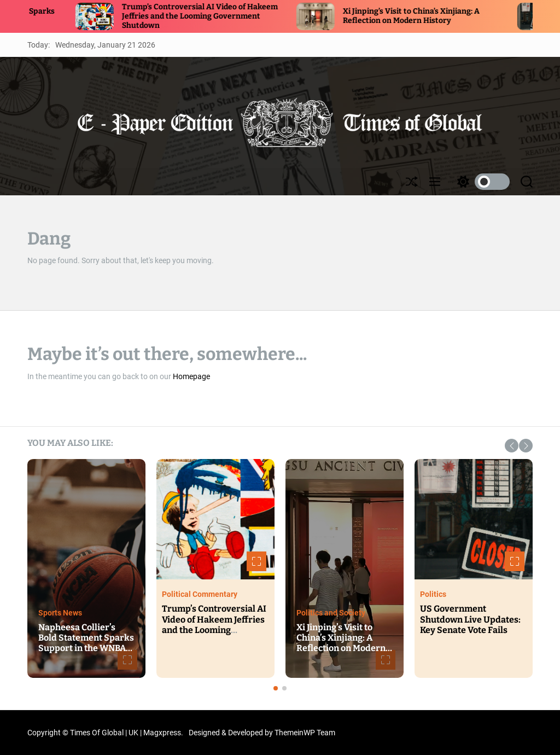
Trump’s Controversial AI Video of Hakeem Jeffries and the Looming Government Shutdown (216, 16)
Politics (433, 594)
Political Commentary (200, 594)
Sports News (60, 613)
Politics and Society (331, 613)
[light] (481, 182)
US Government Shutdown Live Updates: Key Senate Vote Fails (470, 619)
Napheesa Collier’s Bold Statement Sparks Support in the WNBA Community (86, 643)
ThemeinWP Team (305, 733)
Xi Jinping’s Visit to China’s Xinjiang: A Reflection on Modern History (428, 16)
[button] (512, 446)
